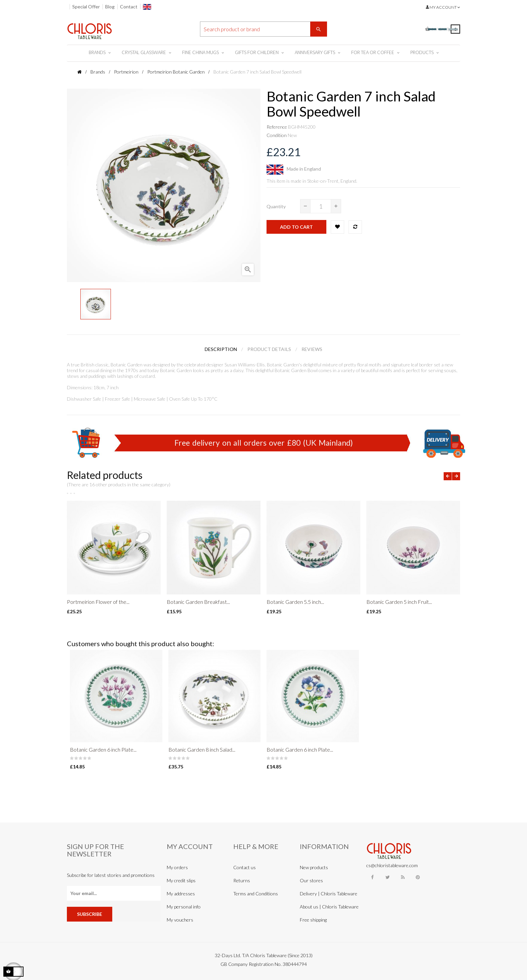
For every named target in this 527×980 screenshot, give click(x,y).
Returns (242, 880)
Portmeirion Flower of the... (98, 602)
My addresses (181, 894)
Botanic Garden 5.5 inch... (295, 602)
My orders (177, 867)
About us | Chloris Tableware (329, 907)
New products (314, 867)
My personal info (184, 907)
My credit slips (181, 880)
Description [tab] (221, 349)
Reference (277, 127)
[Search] (263, 29)
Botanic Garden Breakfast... (198, 602)
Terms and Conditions (256, 894)
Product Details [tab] (269, 349)
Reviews (312, 349)
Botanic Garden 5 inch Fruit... (399, 602)
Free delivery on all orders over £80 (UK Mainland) (264, 443)
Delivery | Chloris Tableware (329, 894)
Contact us (245, 867)
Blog (110, 7)
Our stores (311, 880)
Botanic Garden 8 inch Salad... (202, 749)
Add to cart (296, 227)
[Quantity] (321, 206)
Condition (277, 135)
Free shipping (313, 920)
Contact (129, 7)
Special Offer (86, 7)
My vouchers (180, 920)
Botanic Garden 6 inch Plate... (103, 749)
